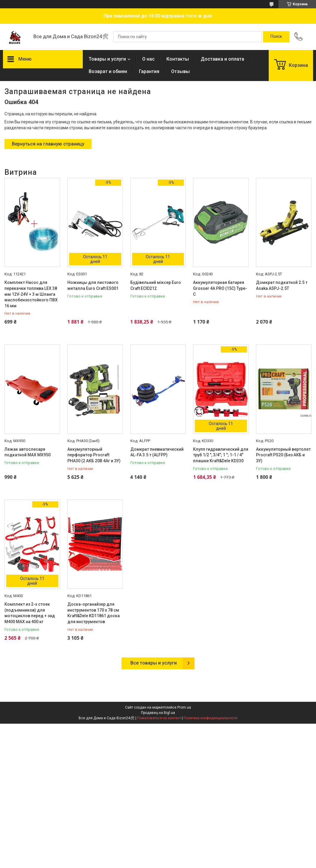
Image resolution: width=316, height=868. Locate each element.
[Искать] (276, 37)
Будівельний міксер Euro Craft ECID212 (156, 285)
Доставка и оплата (222, 59)
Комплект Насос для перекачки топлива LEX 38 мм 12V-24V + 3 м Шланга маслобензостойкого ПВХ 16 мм (31, 294)
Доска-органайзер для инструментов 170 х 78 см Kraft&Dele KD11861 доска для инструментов (94, 613)
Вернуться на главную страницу (48, 144)
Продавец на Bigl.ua (158, 713)
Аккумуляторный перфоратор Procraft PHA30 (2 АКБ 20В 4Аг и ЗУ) (94, 455)
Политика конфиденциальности (210, 718)
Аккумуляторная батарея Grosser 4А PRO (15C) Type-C (220, 288)
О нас (148, 59)
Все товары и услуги (154, 663)
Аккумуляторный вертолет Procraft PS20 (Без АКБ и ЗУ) (283, 455)
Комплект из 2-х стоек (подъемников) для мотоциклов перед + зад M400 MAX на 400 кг (30, 613)
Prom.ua (184, 707)
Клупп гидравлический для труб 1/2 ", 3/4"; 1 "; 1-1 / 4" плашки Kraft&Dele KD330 (221, 455)
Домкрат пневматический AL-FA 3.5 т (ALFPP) (157, 452)
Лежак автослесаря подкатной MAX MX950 (27, 452)
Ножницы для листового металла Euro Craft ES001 (93, 285)
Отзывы (180, 71)
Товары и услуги (107, 59)
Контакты (178, 59)
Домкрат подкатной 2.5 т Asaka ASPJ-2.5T (282, 285)
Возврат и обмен (108, 71)
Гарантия (149, 71)
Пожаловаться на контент (159, 718)
